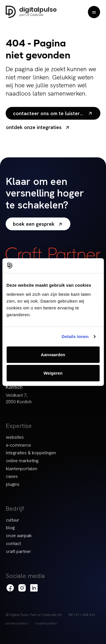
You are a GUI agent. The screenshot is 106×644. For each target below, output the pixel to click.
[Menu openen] (94, 12)
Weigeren (53, 373)
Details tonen (75, 336)
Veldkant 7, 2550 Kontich (19, 398)
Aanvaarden (53, 354)
